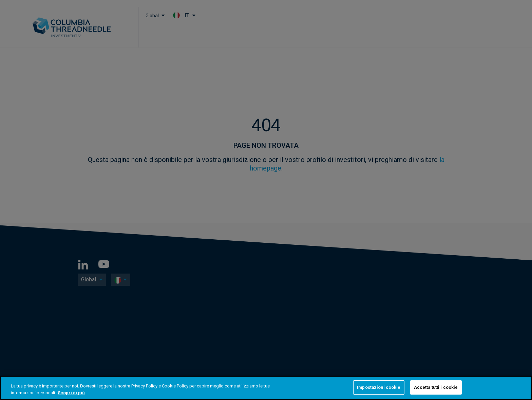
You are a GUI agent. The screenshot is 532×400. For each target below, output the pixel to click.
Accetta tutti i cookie (436, 387)
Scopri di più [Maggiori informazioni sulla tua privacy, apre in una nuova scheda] (71, 393)
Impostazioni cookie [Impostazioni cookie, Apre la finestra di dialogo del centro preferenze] (379, 387)
